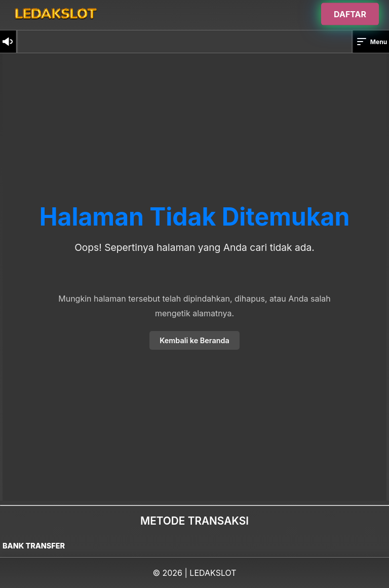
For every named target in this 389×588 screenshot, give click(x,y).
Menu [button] (371, 42)
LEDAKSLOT (213, 573)
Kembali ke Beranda (194, 340)
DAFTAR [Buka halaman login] (350, 14)
